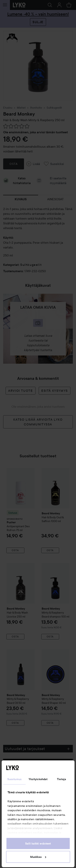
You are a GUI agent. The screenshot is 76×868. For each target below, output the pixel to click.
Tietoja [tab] (62, 779)
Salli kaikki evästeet (38, 843)
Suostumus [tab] (14, 779)
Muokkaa (38, 857)
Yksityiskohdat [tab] (38, 779)
